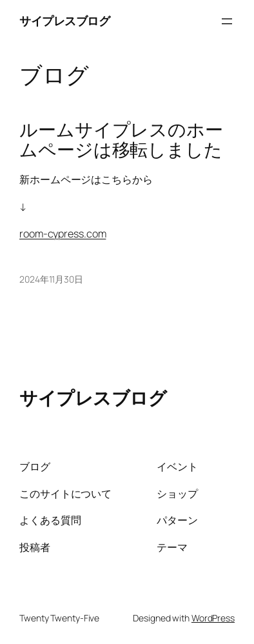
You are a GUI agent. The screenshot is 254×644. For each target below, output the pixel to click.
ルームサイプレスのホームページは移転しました (121, 140)
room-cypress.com (63, 234)
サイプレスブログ (64, 21)
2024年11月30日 (51, 279)
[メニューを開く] (227, 21)
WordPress (213, 618)
